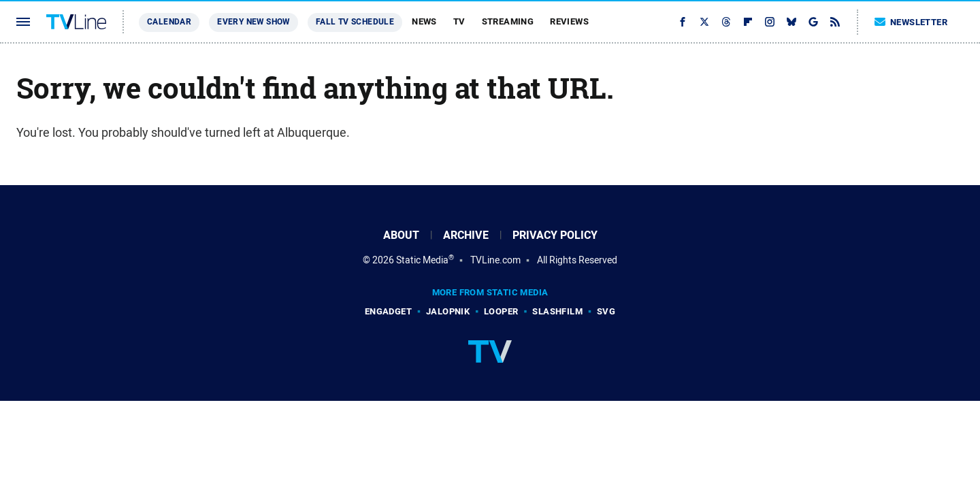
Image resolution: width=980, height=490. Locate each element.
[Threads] (726, 22)
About (401, 235)
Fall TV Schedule (355, 22)
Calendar (169, 22)
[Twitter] (704, 22)
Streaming (508, 21)
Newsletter (911, 22)
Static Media (422, 260)
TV (459, 21)
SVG (606, 311)
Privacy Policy (555, 235)
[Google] (813, 22)
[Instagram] (770, 22)
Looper (501, 311)
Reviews (569, 21)
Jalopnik (448, 311)
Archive (466, 235)
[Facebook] (683, 22)
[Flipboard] (748, 22)
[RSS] (835, 22)
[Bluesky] (791, 22)
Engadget (388, 311)
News (424, 21)
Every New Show (254, 22)
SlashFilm (557, 311)
